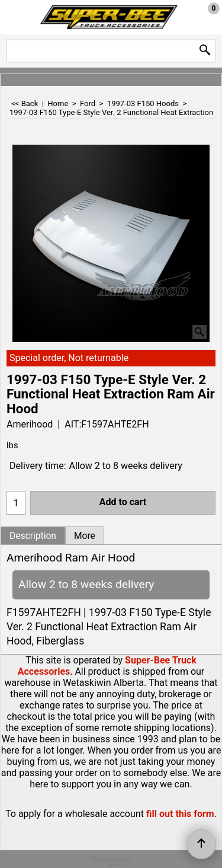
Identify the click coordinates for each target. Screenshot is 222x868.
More (85, 536)
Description (33, 536)
